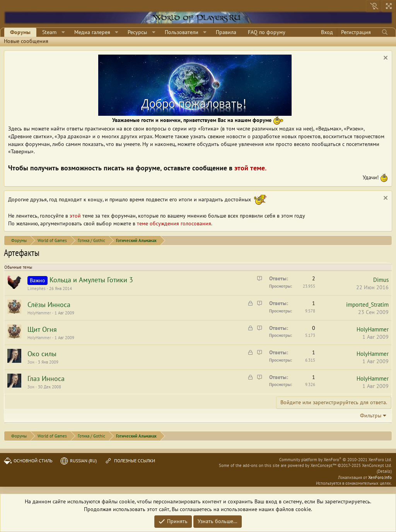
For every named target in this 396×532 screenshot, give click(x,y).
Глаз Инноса (46, 378)
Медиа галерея (92, 32)
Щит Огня (42, 329)
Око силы (42, 354)
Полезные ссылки (130, 461)
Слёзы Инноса (49, 305)
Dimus (381, 280)
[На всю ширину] (389, 6)
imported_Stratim (367, 305)
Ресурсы (137, 32)
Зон (31, 362)
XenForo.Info (380, 477)
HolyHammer (39, 313)
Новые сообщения (26, 41)
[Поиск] (385, 33)
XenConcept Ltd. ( (377, 468)
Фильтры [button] (371, 415)
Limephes (37, 288)
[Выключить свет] (373, 6)
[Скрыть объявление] (385, 59)
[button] (63, 33)
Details (384, 471)
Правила (226, 32)
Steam (49, 32)
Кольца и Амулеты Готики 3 (91, 280)
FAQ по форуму (267, 32)
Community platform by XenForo (335, 460)
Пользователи (182, 32)
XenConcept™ (323, 465)
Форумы (20, 32)
